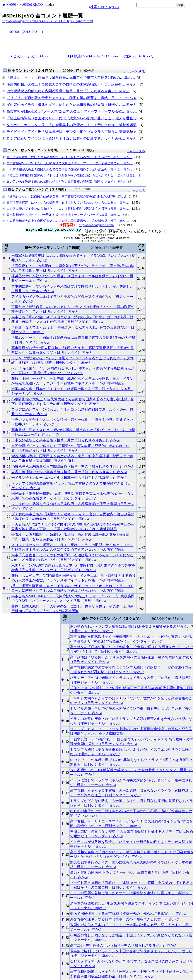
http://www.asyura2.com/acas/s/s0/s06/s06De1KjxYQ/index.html (47, 21)
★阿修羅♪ (10, 4)
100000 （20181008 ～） (27, 32)
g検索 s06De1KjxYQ (104, 7)
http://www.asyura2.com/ (96, 225)
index (115, 56)
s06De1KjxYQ (32, 4)
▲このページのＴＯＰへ (29, 56)
